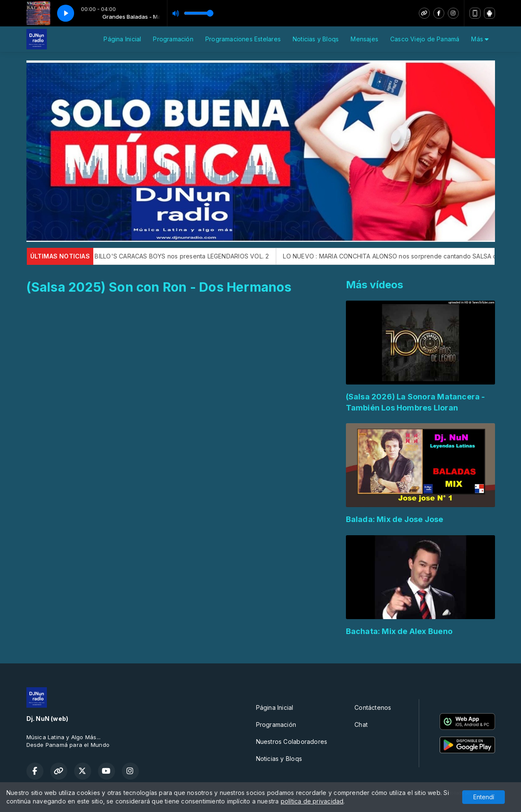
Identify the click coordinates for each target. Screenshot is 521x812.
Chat (361, 724)
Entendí (484, 797)
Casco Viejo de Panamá (425, 39)
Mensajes (364, 39)
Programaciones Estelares (243, 39)
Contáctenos (373, 707)
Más (480, 39)
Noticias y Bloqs (316, 39)
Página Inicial (122, 39)
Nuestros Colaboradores (292, 742)
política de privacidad (312, 801)
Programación (173, 39)
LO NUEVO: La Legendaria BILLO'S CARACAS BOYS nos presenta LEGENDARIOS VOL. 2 (155, 256)
